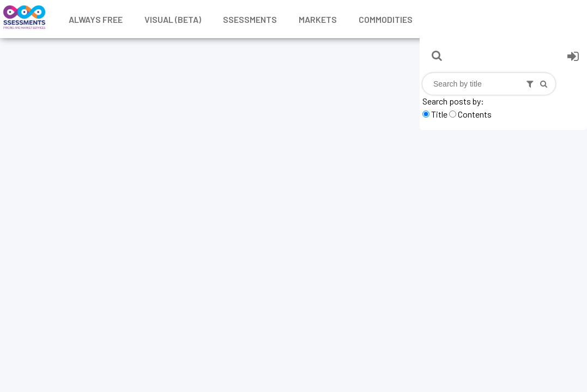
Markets (318, 19)
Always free (96, 19)
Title (439, 114)
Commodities (386, 19)
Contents (475, 114)
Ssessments (250, 19)
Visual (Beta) (173, 19)
